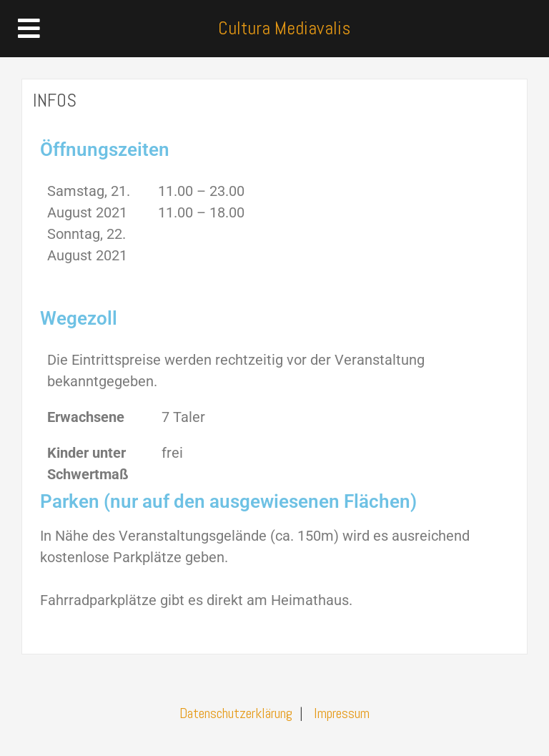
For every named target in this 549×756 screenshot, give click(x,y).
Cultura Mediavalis (284, 28)
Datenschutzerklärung (236, 713)
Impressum (342, 713)
